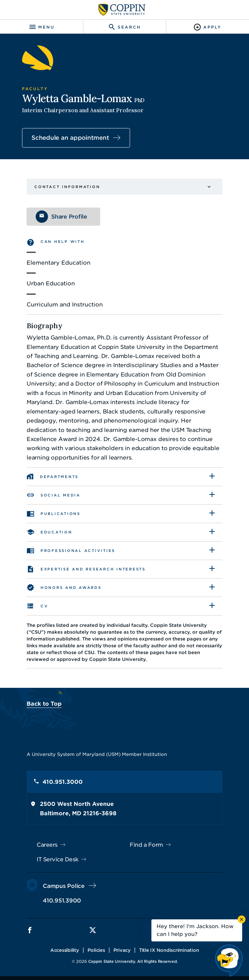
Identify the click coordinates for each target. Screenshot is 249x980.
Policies (96, 950)
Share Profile (69, 217)
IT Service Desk (58, 859)
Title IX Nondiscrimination (169, 950)
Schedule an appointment (70, 138)
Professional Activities (78, 551)
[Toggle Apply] (207, 27)
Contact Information (67, 187)
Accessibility (65, 950)
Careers (47, 845)
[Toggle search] (124, 27)
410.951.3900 (62, 901)
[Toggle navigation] (41, 27)
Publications (60, 514)
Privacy (122, 950)
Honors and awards (71, 588)
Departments (59, 477)
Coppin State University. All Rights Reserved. (133, 961)
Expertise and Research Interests (93, 569)
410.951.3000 (63, 782)
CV (44, 606)
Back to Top (44, 704)
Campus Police (64, 886)
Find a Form (146, 845)
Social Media (60, 495)
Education (56, 532)
